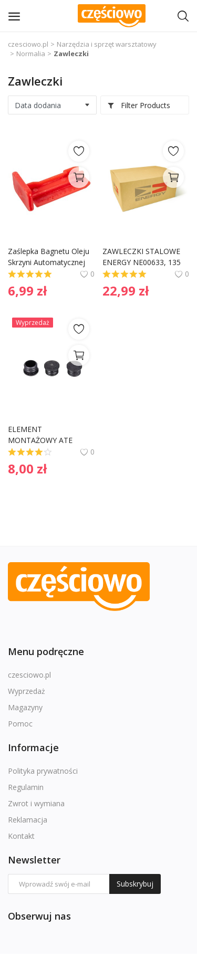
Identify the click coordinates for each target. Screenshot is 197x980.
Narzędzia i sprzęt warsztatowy (107, 44)
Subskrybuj (135, 884)
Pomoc (20, 724)
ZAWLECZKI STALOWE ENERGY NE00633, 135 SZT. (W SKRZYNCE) (143, 257)
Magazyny (25, 707)
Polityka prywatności (43, 771)
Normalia (31, 54)
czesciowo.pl (28, 44)
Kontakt (21, 836)
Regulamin (26, 787)
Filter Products (139, 105)
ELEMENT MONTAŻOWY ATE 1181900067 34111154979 (41, 435)
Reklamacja (28, 820)
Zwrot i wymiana (36, 803)
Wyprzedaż (27, 691)
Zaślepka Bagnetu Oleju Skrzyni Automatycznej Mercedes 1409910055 (50, 257)
